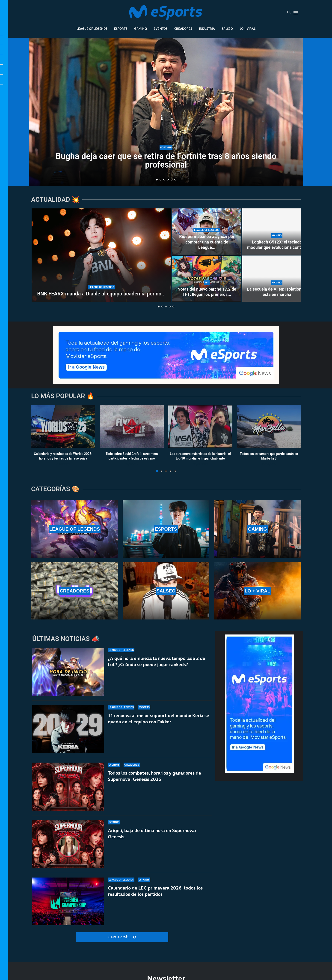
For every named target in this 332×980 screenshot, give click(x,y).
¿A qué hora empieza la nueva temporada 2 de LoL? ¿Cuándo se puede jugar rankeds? (157, 661)
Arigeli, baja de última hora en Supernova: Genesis (152, 834)
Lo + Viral (248, 29)
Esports (121, 29)
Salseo (227, 29)
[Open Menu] (296, 13)
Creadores (183, 29)
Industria (207, 29)
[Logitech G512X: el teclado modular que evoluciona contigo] (277, 231)
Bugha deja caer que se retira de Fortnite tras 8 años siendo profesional (166, 161)
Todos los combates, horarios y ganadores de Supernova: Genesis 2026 (154, 776)
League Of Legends (92, 29)
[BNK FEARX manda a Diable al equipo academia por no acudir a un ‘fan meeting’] (101, 255)
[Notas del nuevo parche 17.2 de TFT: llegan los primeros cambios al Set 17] (207, 279)
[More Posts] (122, 937)
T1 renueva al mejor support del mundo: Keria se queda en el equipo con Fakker (159, 719)
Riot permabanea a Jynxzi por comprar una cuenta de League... (207, 242)
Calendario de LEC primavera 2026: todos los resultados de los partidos (155, 894)
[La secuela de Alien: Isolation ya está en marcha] (277, 279)
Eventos (161, 29)
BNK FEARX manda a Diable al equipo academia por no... (101, 294)
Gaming (141, 29)
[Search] (289, 13)
